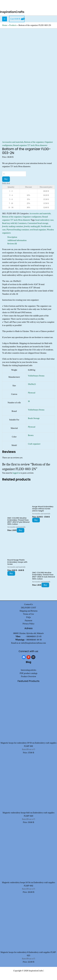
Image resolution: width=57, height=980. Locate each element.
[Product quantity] (14, 174)
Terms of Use (28, 614)
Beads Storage (34, 418)
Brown (31, 435)
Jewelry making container (13, 226)
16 (29, 401)
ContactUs (29, 604)
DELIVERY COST (28, 608)
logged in (16, 473)
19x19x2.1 (32, 384)
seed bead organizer (38, 230)
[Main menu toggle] (5, 19)
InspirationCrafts (12, 12)
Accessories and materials (13, 142)
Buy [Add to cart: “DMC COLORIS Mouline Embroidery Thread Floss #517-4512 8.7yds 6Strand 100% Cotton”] (21, 530)
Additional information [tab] (17, 240)
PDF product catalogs (28, 673)
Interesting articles (28, 670)
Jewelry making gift (32, 226)
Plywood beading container (18, 230)
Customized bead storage (38, 223)
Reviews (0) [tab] (12, 244)
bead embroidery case (45, 220)
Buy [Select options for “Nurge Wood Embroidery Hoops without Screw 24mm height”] (36, 520)
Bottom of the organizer (34, 142)
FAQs (28, 617)
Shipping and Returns (29, 611)
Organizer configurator (32, 217)
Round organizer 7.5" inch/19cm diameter (30, 145)
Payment (29, 621)
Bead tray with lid (9, 223)
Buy (6, 179)
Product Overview (28, 676)
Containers (22, 223)
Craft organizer (34, 444)
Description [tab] (12, 237)
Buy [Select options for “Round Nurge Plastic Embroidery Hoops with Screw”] (11, 573)
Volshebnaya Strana (36, 376)
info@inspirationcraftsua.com (34, 643)
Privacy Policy (28, 624)
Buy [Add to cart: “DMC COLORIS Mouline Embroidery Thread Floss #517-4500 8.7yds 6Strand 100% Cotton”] (45, 585)
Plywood (32, 393)
